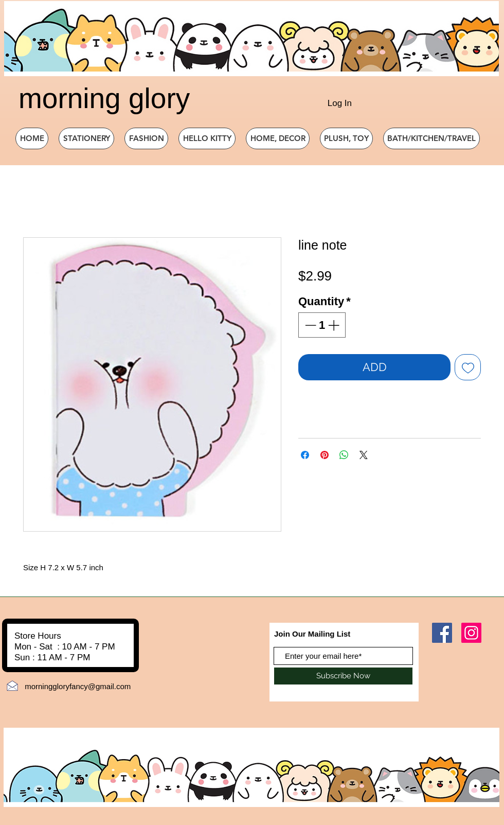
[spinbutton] (322, 325)
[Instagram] (471, 633)
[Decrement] (309, 325)
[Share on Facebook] (305, 455)
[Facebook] (442, 633)
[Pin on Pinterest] (325, 455)
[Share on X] (364, 455)
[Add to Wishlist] (468, 367)
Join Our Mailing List (312, 634)
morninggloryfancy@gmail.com (78, 686)
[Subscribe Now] (343, 676)
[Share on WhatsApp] (344, 455)
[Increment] (335, 325)
